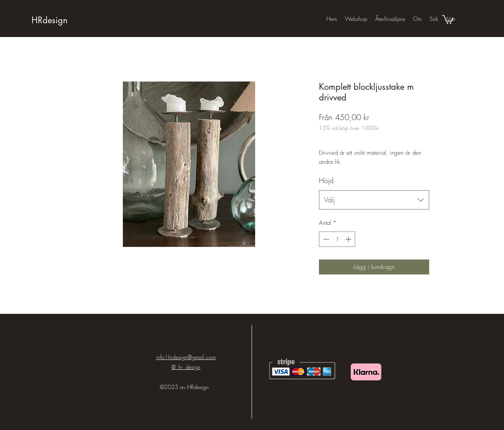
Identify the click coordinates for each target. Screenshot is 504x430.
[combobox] (374, 200)
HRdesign (50, 20)
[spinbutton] (337, 239)
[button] (448, 19)
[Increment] (349, 239)
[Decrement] (325, 239)
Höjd (326, 180)
